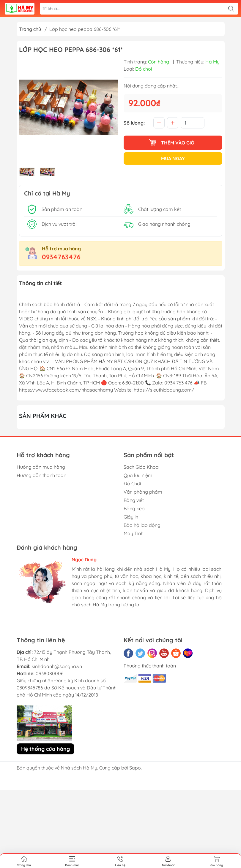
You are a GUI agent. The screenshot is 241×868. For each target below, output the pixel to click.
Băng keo (134, 508)
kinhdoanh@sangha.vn (57, 666)
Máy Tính (134, 533)
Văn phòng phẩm (143, 492)
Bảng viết (134, 500)
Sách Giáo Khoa (141, 467)
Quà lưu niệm (138, 475)
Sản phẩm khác (43, 416)
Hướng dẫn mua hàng (41, 467)
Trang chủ (30, 29)
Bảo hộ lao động (142, 525)
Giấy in (131, 517)
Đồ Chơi (132, 484)
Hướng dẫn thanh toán (41, 475)
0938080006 (50, 673)
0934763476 (61, 257)
